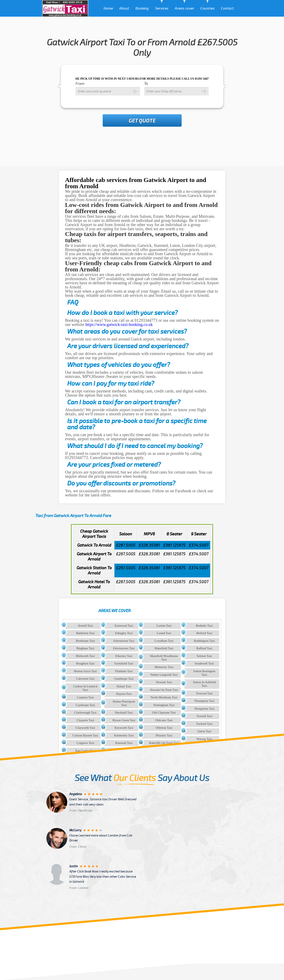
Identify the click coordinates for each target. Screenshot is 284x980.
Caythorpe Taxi (85, 705)
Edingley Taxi (124, 633)
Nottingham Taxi (164, 705)
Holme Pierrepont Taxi (124, 703)
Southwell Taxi (204, 663)
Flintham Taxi (124, 671)
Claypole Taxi (85, 720)
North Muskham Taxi (164, 697)
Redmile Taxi (204, 626)
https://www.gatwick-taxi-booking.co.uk (119, 324)
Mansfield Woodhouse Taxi (164, 658)
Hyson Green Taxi (124, 720)
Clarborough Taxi (85, 713)
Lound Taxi (164, 633)
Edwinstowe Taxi (124, 648)
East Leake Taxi (85, 751)
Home (108, 8)
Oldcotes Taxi (164, 720)
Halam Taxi (124, 686)
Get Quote (142, 121)
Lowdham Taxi (164, 641)
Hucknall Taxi (124, 713)
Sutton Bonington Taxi (204, 673)
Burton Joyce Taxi (85, 671)
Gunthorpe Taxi (124, 679)
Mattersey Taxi (164, 667)
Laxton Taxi (164, 626)
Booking (142, 8)
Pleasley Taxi (164, 735)
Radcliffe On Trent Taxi (164, 743)
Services (162, 8)
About (124, 8)
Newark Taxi (164, 682)
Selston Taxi (204, 656)
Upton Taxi (204, 731)
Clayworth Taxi (85, 728)
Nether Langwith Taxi (164, 675)
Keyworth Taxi (124, 728)
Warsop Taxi (204, 739)
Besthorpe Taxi (85, 641)
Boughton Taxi (85, 663)
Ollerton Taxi (164, 728)
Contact (227, 8)
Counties (208, 8)
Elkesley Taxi (124, 656)
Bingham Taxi (85, 648)
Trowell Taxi (204, 716)
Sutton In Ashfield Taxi (204, 684)
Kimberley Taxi (124, 735)
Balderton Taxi (85, 633)
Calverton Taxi (85, 679)
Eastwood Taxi (124, 626)
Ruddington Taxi (204, 641)
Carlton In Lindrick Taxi (85, 688)
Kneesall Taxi (124, 743)
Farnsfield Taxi (124, 663)
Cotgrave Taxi (85, 743)
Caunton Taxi (85, 697)
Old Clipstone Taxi (164, 713)
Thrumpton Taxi (204, 701)
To (146, 84)
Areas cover (184, 8)
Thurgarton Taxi (204, 709)
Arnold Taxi (85, 626)
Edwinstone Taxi (124, 641)
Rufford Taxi (204, 648)
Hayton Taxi (124, 694)
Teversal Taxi (204, 693)
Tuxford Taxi (204, 724)
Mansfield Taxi (164, 648)
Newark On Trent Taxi (164, 690)
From (80, 84)
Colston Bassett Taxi (85, 735)
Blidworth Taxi (85, 656)
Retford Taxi (204, 633)
